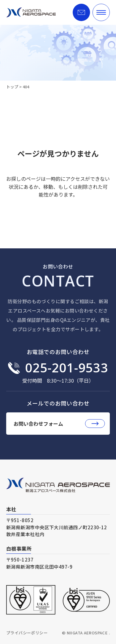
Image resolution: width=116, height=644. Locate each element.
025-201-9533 (67, 368)
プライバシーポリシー (27, 633)
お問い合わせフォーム (59, 424)
